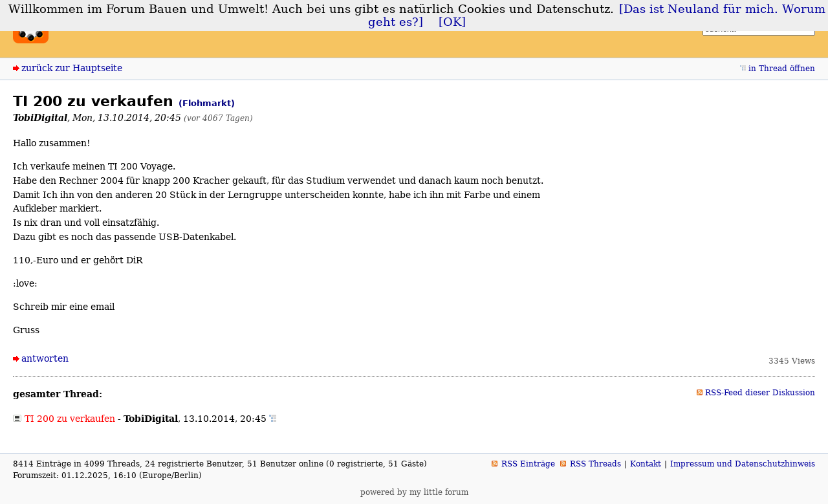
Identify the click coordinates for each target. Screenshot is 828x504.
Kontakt (646, 464)
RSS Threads (595, 464)
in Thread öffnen (782, 69)
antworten (45, 358)
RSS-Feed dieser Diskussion (760, 393)
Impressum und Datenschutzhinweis (743, 464)
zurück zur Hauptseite (72, 68)
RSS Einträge (528, 464)
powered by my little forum (414, 492)
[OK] (452, 22)
